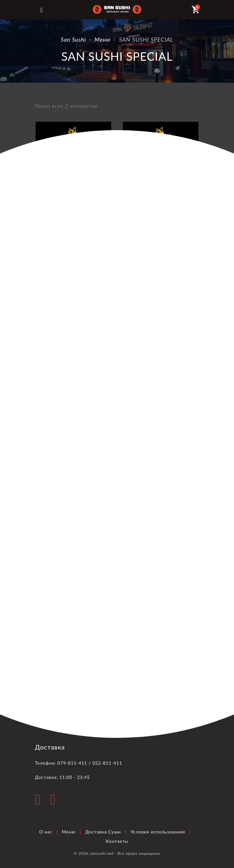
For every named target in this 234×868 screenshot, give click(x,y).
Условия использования (158, 832)
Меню (69, 832)
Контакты (117, 841)
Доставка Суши (103, 832)
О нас (46, 832)
